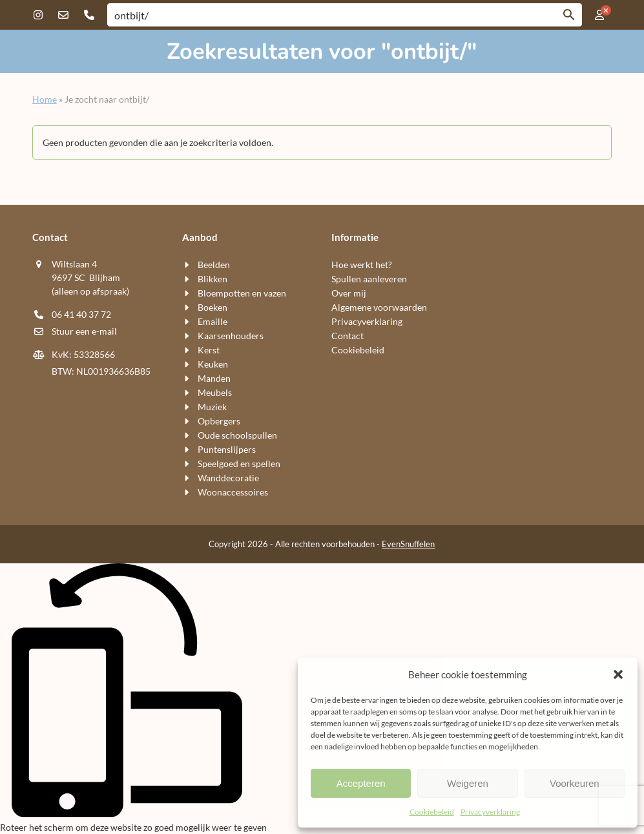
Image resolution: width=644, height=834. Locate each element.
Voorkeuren (575, 783)
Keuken (213, 364)
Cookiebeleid (432, 812)
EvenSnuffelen (408, 544)
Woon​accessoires (233, 492)
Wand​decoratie (228, 478)
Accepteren (361, 783)
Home (45, 99)
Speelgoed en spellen (239, 464)
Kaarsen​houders (231, 336)
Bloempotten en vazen (242, 293)
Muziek (212, 407)
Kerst (209, 350)
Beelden (214, 265)
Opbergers (219, 421)
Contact (348, 336)
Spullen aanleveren (369, 279)
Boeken (213, 307)
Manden (214, 378)
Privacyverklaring (490, 812)
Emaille (213, 321)
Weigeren (468, 783)
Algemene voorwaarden (379, 307)
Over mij (349, 293)
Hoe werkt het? (362, 265)
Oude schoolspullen (237, 435)
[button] (618, 674)
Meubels (215, 392)
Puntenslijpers (227, 449)
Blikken (213, 279)
